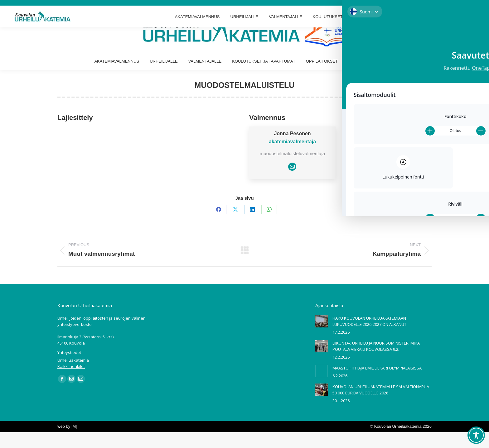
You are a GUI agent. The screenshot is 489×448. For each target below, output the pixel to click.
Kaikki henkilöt (71, 382)
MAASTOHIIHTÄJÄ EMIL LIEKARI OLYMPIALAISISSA (377, 384)
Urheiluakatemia (73, 376)
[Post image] (322, 337)
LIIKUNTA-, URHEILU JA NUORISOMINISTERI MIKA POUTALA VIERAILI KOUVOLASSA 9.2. (376, 362)
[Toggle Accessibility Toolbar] (476, 435)
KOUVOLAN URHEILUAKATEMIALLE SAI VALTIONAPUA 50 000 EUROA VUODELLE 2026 (381, 406)
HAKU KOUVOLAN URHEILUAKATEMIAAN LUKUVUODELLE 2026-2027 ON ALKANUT (369, 337)
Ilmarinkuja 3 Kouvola (25, 8)
